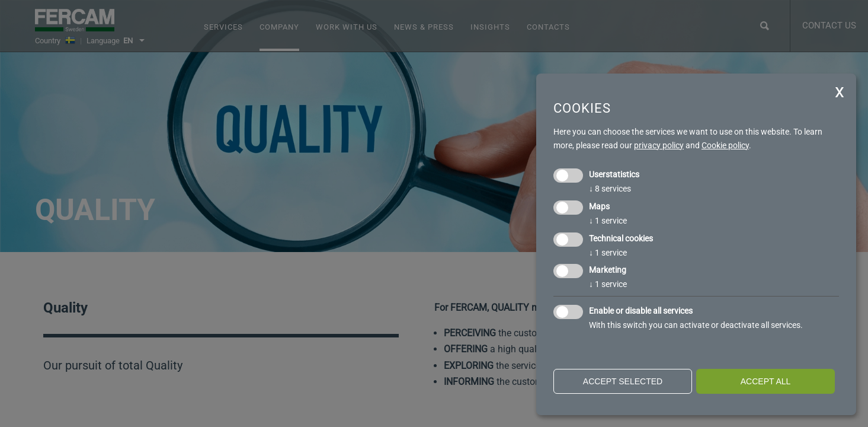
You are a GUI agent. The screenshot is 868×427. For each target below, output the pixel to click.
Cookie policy (725, 145)
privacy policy (659, 145)
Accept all (766, 381)
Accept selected (623, 381)
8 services (610, 189)
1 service (608, 221)
